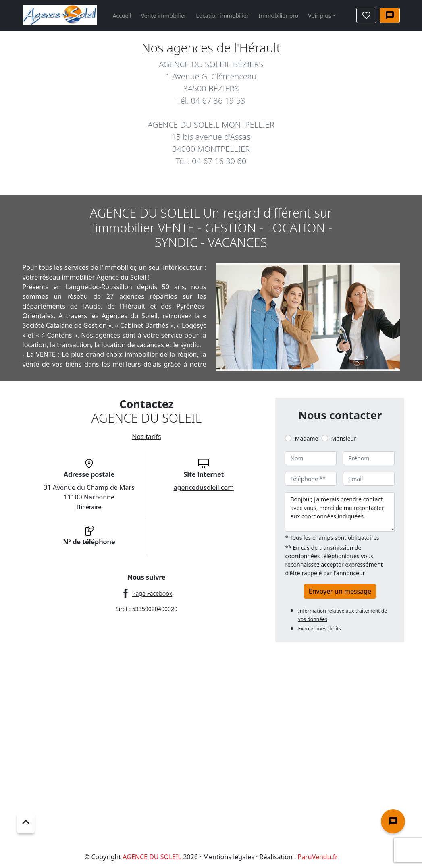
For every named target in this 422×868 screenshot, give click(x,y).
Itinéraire (89, 507)
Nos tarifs (146, 437)
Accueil (122, 16)
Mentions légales (229, 857)
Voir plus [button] (319, 16)
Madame (306, 438)
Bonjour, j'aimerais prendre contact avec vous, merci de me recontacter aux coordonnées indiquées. (340, 512)
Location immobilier (222, 16)
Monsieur (344, 438)
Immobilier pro (279, 16)
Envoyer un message (340, 591)
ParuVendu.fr (318, 857)
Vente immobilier (164, 16)
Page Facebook (152, 594)
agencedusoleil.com (204, 487)
